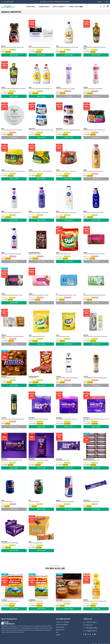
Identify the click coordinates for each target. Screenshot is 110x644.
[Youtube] (95, 634)
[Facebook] (84, 634)
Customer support (90, 622)
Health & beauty (60, 7)
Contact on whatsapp (63, 622)
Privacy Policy (60, 627)
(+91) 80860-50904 (8, 2)
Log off (58, 635)
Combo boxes (44, 7)
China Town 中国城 (76, 7)
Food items (31, 7)
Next (108, 590)
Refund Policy (60, 630)
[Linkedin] (90, 634)
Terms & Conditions (62, 625)
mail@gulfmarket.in (91, 631)
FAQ (57, 632)
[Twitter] (86, 634)
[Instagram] (92, 634)
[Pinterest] (88, 634)
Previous (2, 590)
